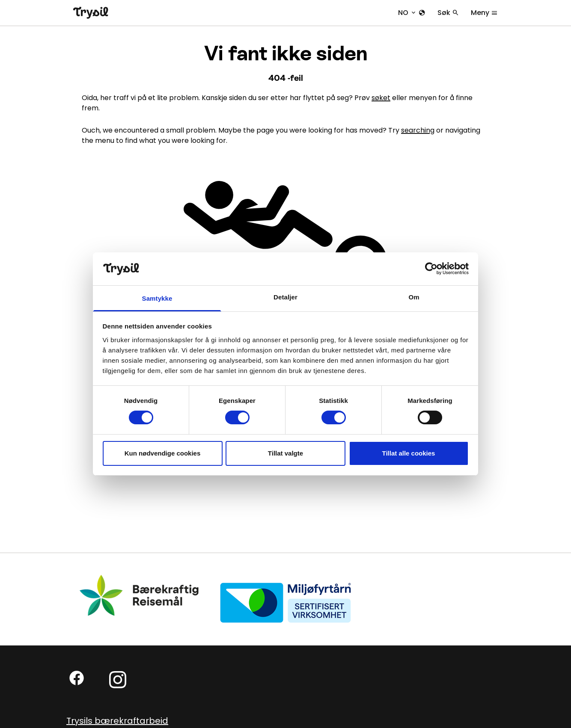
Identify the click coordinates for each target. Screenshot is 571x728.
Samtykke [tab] (157, 298)
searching (418, 130)
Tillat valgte (285, 453)
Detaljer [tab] (285, 297)
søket (381, 98)
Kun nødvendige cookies (163, 453)
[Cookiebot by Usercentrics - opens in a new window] (431, 269)
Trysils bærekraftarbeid (117, 721)
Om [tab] (414, 297)
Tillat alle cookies (409, 453)
